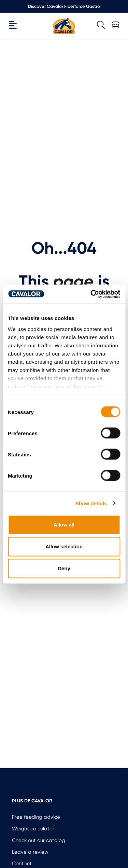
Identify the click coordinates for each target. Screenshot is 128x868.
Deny (64, 568)
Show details (91, 503)
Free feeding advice (36, 817)
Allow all (64, 525)
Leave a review (30, 852)
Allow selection (64, 546)
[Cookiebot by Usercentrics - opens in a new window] (91, 294)
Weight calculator (33, 829)
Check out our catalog (39, 840)
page (73, 281)
